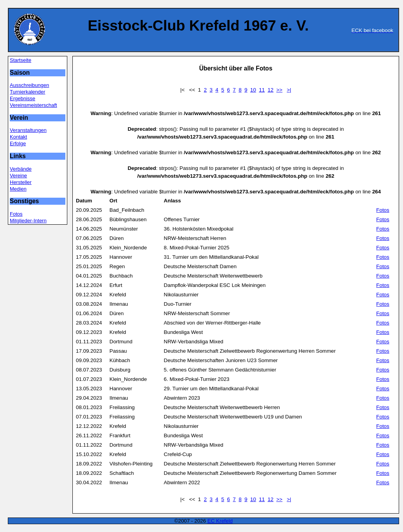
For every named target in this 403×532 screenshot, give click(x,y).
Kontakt (18, 137)
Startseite (21, 60)
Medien (18, 189)
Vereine (18, 176)
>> (279, 90)
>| (289, 90)
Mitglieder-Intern (28, 221)
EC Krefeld (220, 521)
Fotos (16, 214)
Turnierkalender (28, 92)
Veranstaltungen (28, 130)
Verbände (21, 169)
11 (262, 90)
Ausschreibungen (29, 85)
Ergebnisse (22, 98)
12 (271, 90)
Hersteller (21, 182)
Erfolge (18, 143)
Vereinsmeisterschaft (33, 105)
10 (253, 90)
